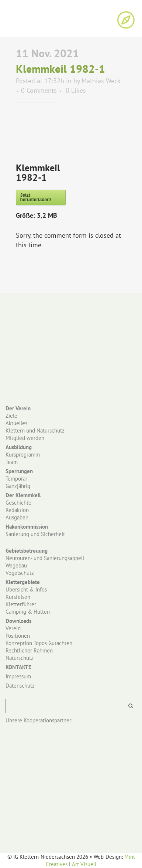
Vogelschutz (20, 573)
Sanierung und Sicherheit (35, 534)
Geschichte (18, 503)
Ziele (11, 416)
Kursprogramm (23, 455)
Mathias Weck (101, 81)
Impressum (18, 676)
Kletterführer (21, 604)
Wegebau (16, 565)
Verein (13, 628)
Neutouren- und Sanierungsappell (45, 558)
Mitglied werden (25, 438)
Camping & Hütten (28, 612)
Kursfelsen (18, 597)
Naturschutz (20, 658)
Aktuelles (16, 423)
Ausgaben (17, 517)
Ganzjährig (18, 486)
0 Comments (39, 90)
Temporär (16, 479)
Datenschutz (20, 686)
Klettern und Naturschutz (35, 430)
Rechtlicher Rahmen (29, 650)
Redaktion (17, 510)
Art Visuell (84, 864)
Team (12, 462)
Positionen (18, 636)
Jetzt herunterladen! (36, 197)
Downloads (18, 621)
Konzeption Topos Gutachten (39, 643)
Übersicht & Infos (26, 589)
